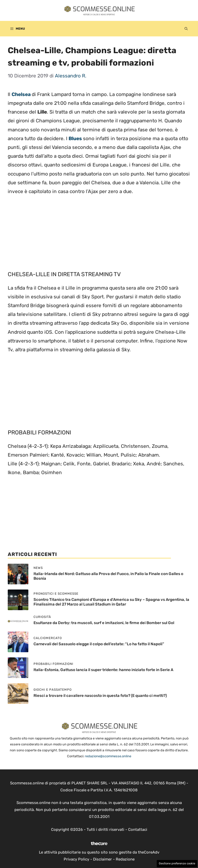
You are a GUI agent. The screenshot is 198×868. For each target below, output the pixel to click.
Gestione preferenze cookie (177, 863)
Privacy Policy (76, 859)
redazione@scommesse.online (108, 756)
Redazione (125, 859)
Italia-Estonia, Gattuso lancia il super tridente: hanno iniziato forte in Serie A (103, 670)
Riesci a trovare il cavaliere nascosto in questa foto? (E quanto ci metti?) (100, 696)
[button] (186, 29)
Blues (76, 138)
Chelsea (22, 94)
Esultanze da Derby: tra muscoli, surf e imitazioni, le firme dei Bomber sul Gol (104, 623)
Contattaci (138, 830)
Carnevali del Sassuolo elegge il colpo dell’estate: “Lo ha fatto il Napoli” (99, 644)
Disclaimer (102, 859)
